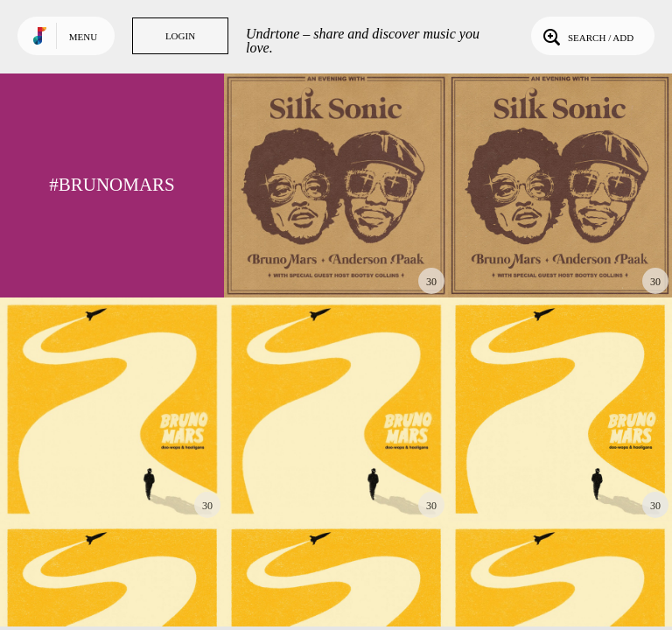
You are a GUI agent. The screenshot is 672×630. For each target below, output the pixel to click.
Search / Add (587, 36)
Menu (83, 37)
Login (180, 36)
